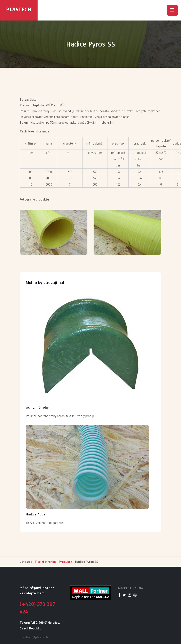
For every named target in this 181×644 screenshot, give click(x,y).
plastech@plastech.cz (36, 637)
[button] (172, 10)
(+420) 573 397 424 (37, 608)
